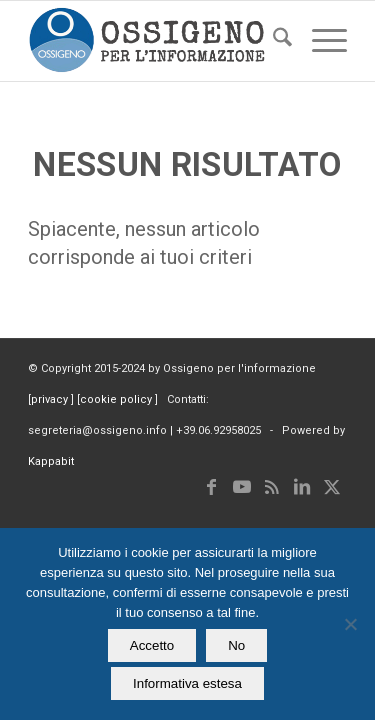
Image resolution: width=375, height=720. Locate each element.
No (236, 645)
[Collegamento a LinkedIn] (302, 487)
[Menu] (319, 41)
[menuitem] (272, 41)
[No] (350, 624)
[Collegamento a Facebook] (212, 487)
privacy (51, 399)
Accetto (152, 645)
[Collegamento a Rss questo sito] (272, 487)
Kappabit (51, 461)
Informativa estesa (187, 683)
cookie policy (117, 399)
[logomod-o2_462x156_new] (155, 41)
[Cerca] (272, 41)
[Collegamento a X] (332, 487)
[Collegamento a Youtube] (242, 487)
